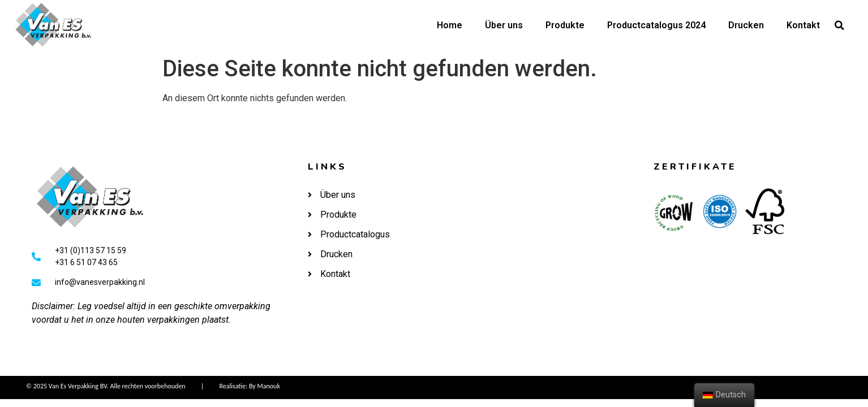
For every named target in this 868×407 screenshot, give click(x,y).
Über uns (504, 25)
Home (450, 25)
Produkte (565, 25)
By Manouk (265, 386)
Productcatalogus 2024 (656, 25)
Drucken (746, 25)
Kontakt (803, 25)
